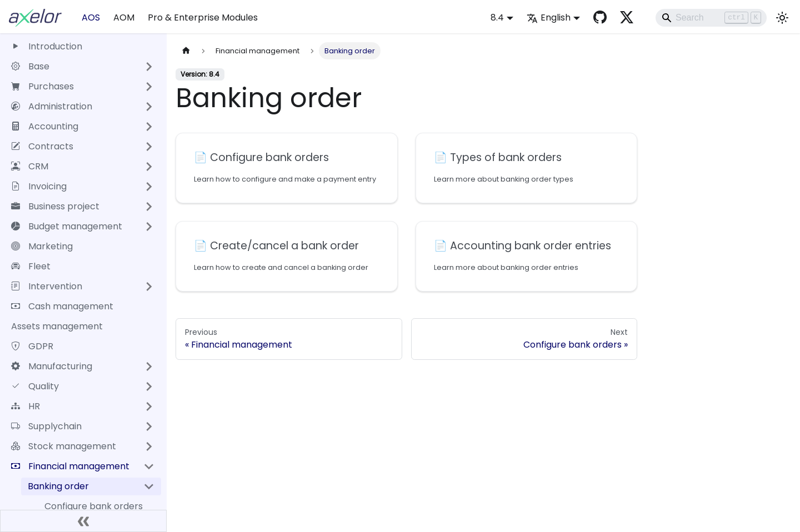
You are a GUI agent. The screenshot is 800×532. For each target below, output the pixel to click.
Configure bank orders (94, 506)
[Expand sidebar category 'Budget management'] (149, 227)
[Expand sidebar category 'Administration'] (149, 107)
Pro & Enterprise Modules (203, 17)
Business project (55, 206)
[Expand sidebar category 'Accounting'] (149, 127)
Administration (52, 106)
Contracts (42, 146)
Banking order (58, 486)
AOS (91, 17)
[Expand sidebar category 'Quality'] (149, 387)
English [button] (549, 17)
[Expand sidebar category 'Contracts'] (149, 147)
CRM (30, 166)
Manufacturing (52, 366)
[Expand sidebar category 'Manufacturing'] (149, 367)
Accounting (45, 126)
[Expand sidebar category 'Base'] (149, 67)
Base (30, 66)
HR (26, 406)
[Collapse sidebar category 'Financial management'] (149, 466)
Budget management (67, 226)
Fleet (31, 266)
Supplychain (46, 426)
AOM (124, 17)
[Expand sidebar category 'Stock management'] (149, 446)
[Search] (711, 18)
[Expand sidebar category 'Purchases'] (149, 87)
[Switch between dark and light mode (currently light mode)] (782, 18)
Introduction (47, 46)
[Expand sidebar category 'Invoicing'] (149, 187)
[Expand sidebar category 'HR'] (149, 406)
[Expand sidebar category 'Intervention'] (149, 287)
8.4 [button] (497, 17)
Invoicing (39, 186)
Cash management (62, 306)
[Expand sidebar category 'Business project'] (149, 207)
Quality (35, 386)
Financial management (70, 466)
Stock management (64, 446)
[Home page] (186, 51)
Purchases (42, 86)
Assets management (57, 326)
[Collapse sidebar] (83, 521)
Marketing (42, 246)
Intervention (47, 286)
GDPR (32, 346)
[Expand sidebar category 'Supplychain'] (149, 426)
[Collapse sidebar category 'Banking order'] (149, 486)
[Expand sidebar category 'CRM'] (149, 167)
